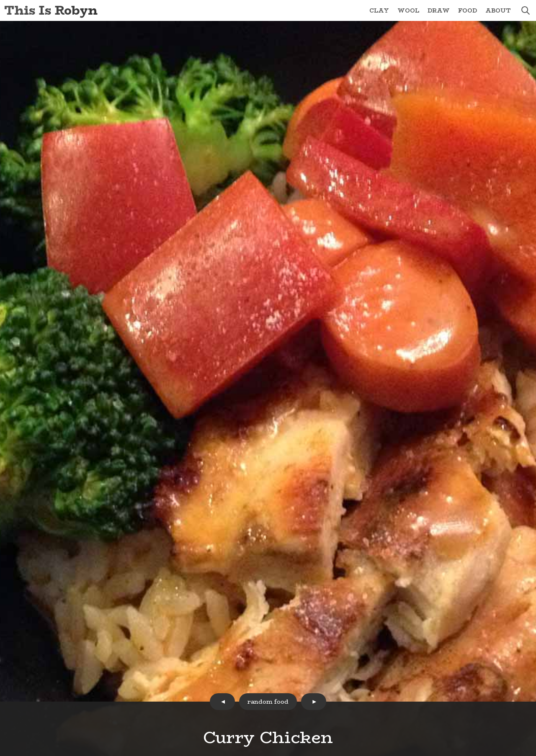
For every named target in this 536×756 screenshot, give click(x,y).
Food (468, 10)
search (526, 10)
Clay (379, 10)
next (314, 702)
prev (222, 702)
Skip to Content (0, 0)
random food (268, 702)
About (498, 10)
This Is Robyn (51, 10)
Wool (408, 10)
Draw (439, 10)
